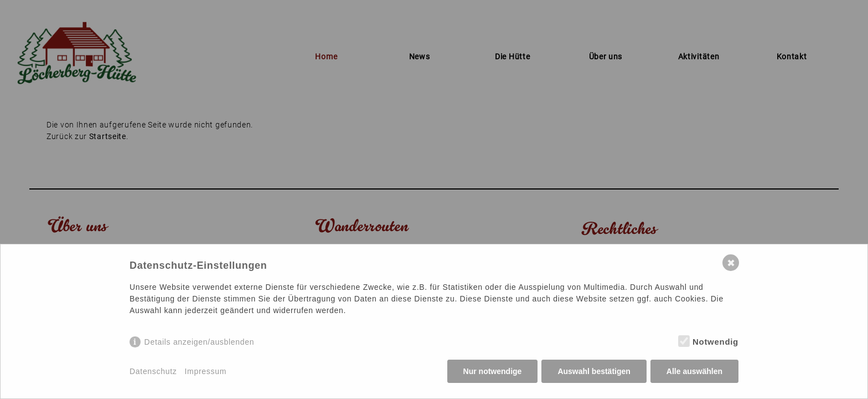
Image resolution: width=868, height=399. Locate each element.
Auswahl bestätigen (594, 371)
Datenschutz (153, 371)
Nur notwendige (493, 371)
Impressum (206, 371)
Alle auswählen (694, 371)
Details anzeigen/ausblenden (200, 342)
